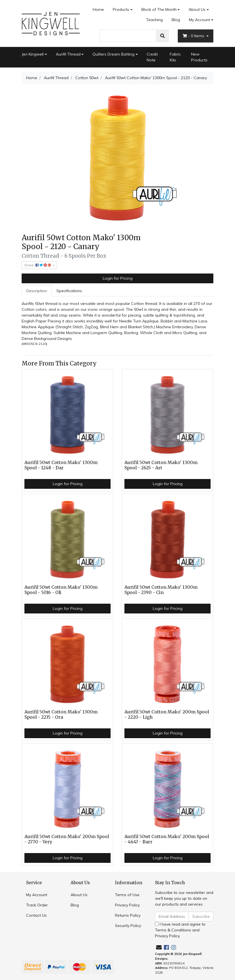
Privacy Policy (127, 905)
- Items (194, 36)
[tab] (37, 291)
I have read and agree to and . (180, 930)
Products (121, 9)
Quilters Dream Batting (113, 54)
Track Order (37, 905)
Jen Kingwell (33, 54)
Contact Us (36, 915)
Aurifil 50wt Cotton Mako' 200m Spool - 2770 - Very (67, 839)
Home (98, 9)
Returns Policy (128, 915)
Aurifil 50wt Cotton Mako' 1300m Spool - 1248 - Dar (61, 465)
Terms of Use (127, 895)
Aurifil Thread (68, 54)
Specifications (69, 291)
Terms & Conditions (173, 930)
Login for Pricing (118, 278)
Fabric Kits (175, 57)
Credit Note (152, 57)
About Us (197, 9)
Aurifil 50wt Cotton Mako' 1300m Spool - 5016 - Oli (61, 590)
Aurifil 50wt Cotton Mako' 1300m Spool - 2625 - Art (161, 465)
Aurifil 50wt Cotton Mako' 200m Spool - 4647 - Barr (167, 839)
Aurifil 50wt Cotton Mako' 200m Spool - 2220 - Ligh (167, 715)
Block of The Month (159, 9)
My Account (37, 895)
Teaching (154, 20)
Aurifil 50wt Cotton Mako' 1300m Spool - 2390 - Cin (161, 590)
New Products (199, 57)
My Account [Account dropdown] (199, 20)
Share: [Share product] (38, 265)
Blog (176, 20)
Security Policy (128, 926)
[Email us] (159, 947)
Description (37, 291)
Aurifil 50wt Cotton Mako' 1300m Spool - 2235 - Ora (61, 715)
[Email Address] (172, 917)
